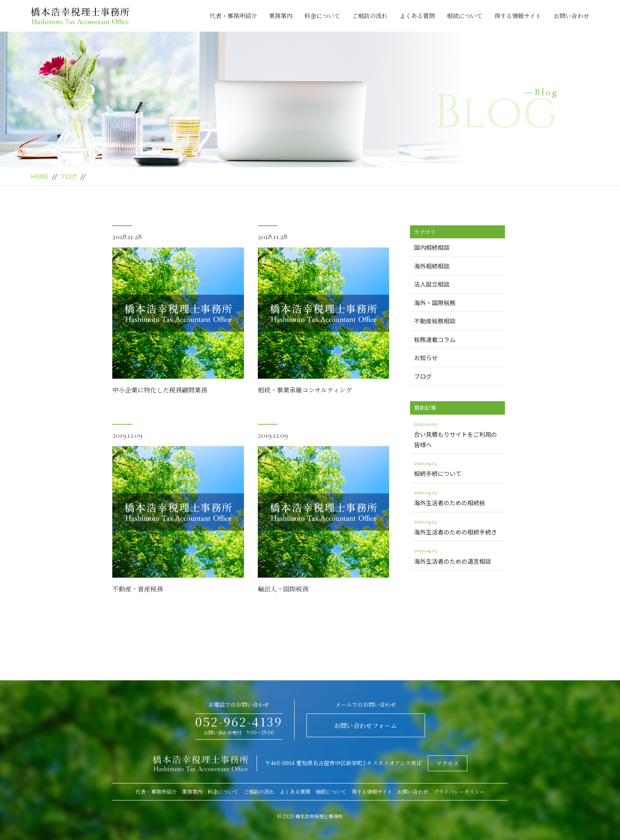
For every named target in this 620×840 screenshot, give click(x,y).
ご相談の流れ (370, 16)
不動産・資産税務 (138, 603)
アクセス (448, 763)
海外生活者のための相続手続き (457, 526)
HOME (40, 176)
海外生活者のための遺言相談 (457, 555)
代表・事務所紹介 (233, 16)
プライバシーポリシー (459, 792)
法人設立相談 (432, 284)
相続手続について (457, 468)
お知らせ (426, 358)
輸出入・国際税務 (283, 603)
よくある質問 (417, 16)
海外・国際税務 (435, 303)
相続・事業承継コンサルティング (305, 391)
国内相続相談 (432, 247)
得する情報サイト (518, 16)
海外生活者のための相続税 (457, 497)
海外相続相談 (432, 266)
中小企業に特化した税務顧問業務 (160, 391)
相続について (465, 16)
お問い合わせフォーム (366, 726)
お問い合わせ (571, 16)
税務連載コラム (435, 339)
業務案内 (281, 16)
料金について (322, 16)
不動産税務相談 (435, 321)
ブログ (68, 176)
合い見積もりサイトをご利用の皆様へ (457, 434)
